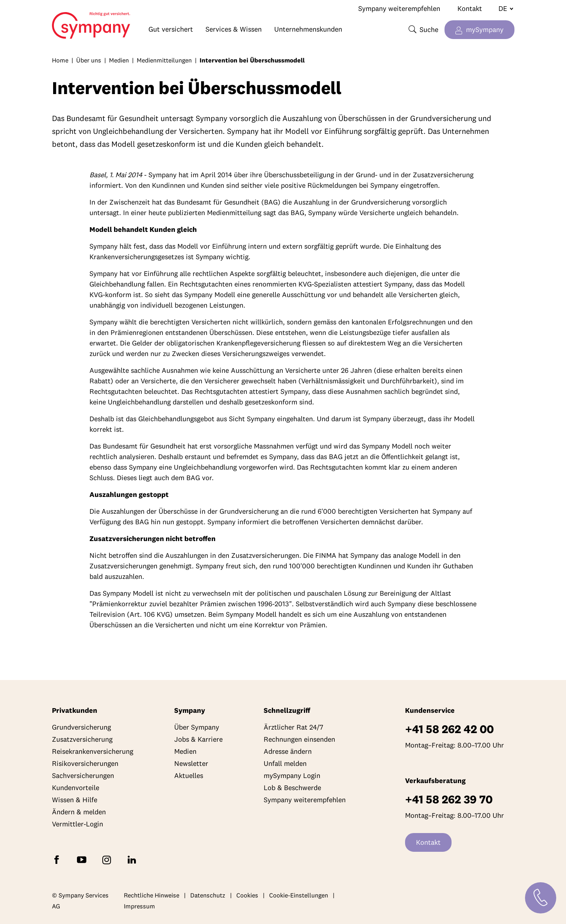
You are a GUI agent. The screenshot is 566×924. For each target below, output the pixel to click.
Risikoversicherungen (85, 763)
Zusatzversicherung (82, 739)
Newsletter (191, 763)
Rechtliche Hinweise (152, 895)
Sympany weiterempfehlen (399, 8)
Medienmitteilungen (164, 60)
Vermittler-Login (78, 824)
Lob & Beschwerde (292, 788)
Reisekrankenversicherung (93, 751)
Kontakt (470, 8)
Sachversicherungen (83, 775)
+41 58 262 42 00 (449, 729)
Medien (119, 60)
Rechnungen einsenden (299, 739)
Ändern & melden (79, 812)
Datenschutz (208, 895)
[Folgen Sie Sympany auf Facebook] (58, 859)
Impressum (139, 906)
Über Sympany (197, 727)
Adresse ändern (288, 751)
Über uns (89, 60)
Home (67, 22)
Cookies (247, 895)
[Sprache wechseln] (503, 9)
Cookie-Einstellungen (299, 895)
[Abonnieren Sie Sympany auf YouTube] (83, 859)
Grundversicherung (81, 727)
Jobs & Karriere (198, 739)
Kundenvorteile (76, 788)
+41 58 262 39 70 (449, 799)
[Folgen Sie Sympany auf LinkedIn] (133, 859)
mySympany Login (292, 775)
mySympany (485, 29)
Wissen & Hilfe (75, 800)
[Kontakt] (541, 898)
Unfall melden (285, 763)
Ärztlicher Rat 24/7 (293, 727)
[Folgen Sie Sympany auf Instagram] (108, 859)
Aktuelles (189, 775)
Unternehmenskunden (308, 29)
